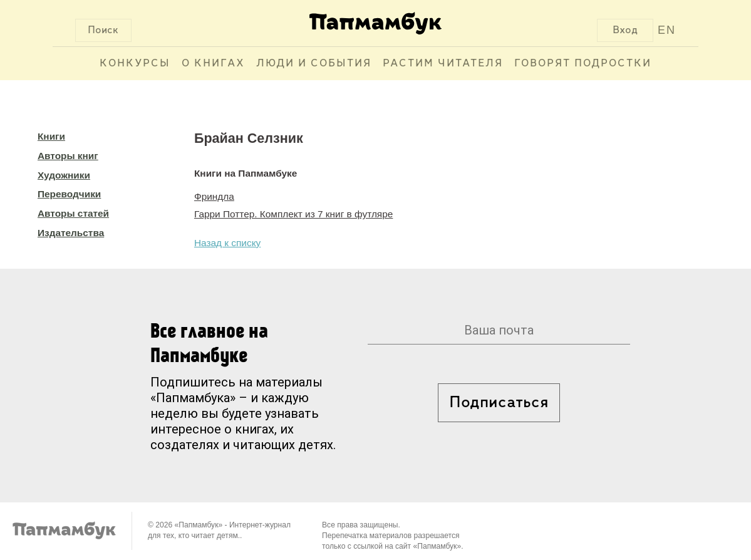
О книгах (213, 64)
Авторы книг (68, 156)
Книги (51, 136)
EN (667, 30)
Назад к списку (227, 243)
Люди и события (314, 64)
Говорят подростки (583, 64)
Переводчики (69, 194)
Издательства (71, 233)
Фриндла (214, 196)
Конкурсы (135, 64)
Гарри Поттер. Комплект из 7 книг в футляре (293, 214)
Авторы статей (73, 213)
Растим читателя (443, 64)
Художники (64, 175)
